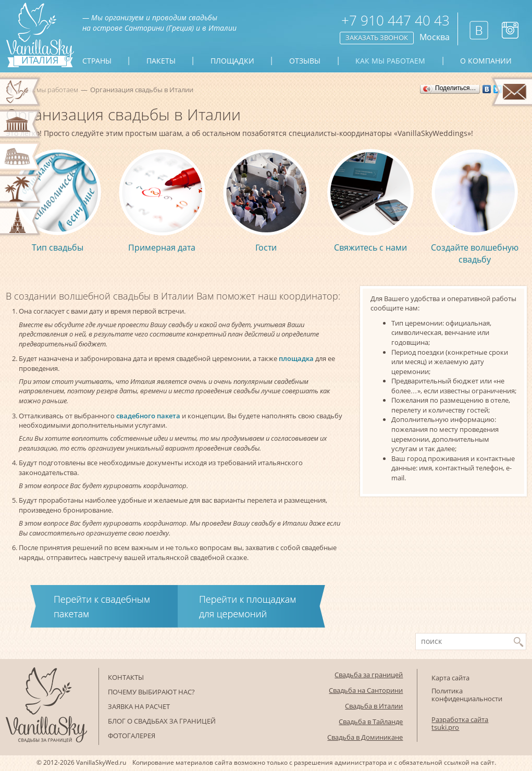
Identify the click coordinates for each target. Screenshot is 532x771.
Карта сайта (450, 678)
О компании (486, 61)
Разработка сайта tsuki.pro (460, 723)
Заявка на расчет (139, 706)
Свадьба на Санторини (366, 690)
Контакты (126, 677)
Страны (97, 61)
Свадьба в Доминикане (365, 737)
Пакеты (161, 61)
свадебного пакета (148, 416)
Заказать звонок (377, 38)
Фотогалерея (132, 736)
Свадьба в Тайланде (371, 722)
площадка (296, 358)
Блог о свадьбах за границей (162, 721)
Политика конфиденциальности (467, 695)
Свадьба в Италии (374, 706)
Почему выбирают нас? (151, 692)
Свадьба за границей (369, 675)
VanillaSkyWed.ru (101, 762)
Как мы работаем (390, 61)
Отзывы (305, 61)
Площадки (232, 61)
